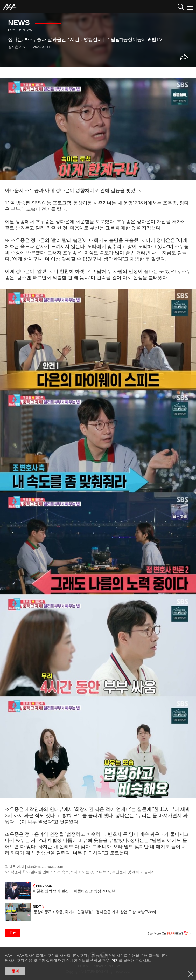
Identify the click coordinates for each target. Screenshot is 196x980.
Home (13, 30)
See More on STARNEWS (170, 933)
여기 (115, 960)
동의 (15, 971)
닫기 (191, 974)
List (13, 933)
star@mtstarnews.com (45, 867)
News (27, 30)
